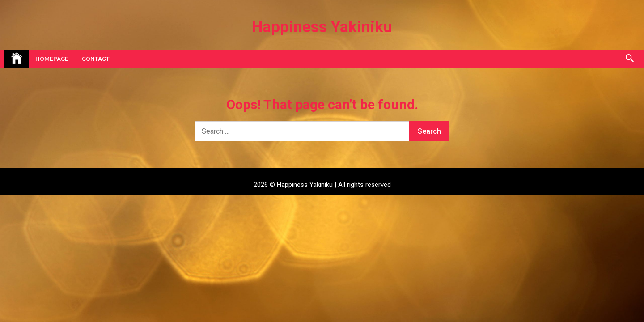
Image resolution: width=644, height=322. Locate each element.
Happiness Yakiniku (322, 27)
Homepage (52, 59)
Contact (96, 59)
